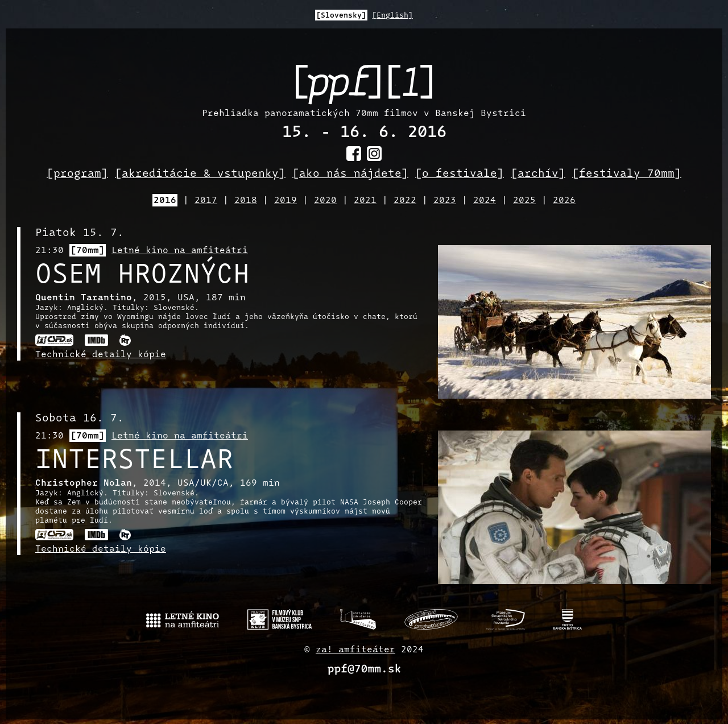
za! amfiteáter (355, 650)
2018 (246, 201)
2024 (485, 201)
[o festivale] (460, 174)
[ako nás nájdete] (350, 174)
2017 (206, 201)
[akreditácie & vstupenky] (200, 174)
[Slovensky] (341, 16)
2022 (405, 201)
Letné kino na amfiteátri (180, 251)
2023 (445, 201)
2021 (365, 201)
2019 (286, 201)
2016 (165, 201)
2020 (325, 201)
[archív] (538, 174)
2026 (564, 201)
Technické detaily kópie (101, 355)
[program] (77, 174)
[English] (392, 16)
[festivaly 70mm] (627, 174)
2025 (524, 201)
